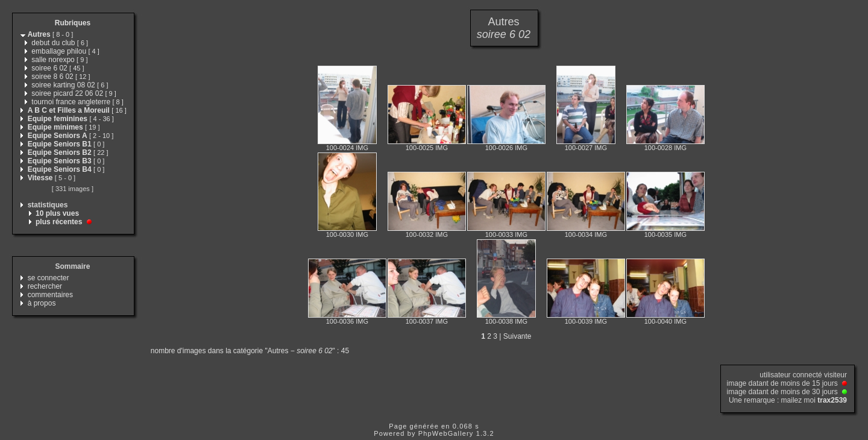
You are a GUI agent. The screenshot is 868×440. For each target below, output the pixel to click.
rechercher (45, 286)
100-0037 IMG (427, 321)
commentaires (50, 295)
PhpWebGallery (446, 433)
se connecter (49, 278)
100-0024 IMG (347, 148)
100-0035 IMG (665, 234)
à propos (42, 303)
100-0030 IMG (347, 234)
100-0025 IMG (427, 148)
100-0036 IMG (347, 321)
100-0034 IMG (586, 234)
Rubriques (73, 23)
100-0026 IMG (506, 148)
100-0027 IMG (586, 148)
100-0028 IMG (665, 148)
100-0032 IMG (427, 234)
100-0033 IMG (506, 234)
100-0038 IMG (506, 321)
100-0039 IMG (586, 321)
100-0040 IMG (665, 321)
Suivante (517, 336)
